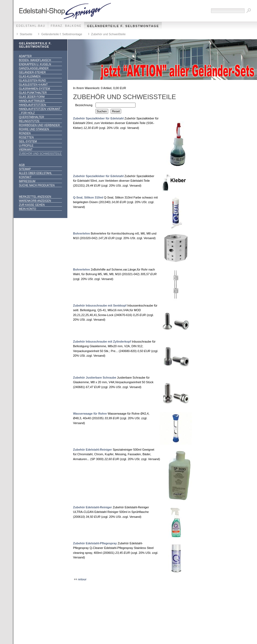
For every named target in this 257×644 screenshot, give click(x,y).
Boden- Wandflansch (35, 60)
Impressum (27, 181)
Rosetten (26, 137)
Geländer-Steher (32, 72)
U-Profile (26, 146)
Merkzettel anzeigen (35, 197)
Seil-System (28, 142)
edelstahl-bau (31, 26)
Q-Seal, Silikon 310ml (88, 197)
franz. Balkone (66, 26)
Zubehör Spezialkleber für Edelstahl (98, 118)
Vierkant (26, 150)
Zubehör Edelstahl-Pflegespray (95, 543)
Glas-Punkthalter (33, 93)
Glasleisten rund (32, 81)
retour (82, 579)
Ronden (25, 133)
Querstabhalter (32, 117)
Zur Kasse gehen (32, 205)
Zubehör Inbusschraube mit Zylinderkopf (102, 341)
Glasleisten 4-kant (33, 85)
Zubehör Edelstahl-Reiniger (93, 450)
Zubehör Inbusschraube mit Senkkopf (100, 305)
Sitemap (25, 169)
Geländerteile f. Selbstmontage (123, 26)
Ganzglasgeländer (34, 68)
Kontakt (25, 177)
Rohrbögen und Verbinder (39, 125)
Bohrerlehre (81, 233)
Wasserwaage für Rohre (90, 414)
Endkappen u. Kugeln (35, 64)
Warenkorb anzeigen (35, 201)
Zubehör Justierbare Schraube (95, 378)
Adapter (25, 56)
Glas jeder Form (32, 97)
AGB (22, 165)
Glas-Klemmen (30, 77)
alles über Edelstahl (35, 173)
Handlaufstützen (32, 105)
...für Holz (27, 113)
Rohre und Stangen (34, 129)
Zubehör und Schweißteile (108, 34)
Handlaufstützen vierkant (40, 109)
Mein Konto (27, 209)
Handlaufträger (32, 101)
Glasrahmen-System (34, 89)
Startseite (26, 34)
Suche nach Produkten (37, 185)
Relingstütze (29, 121)
